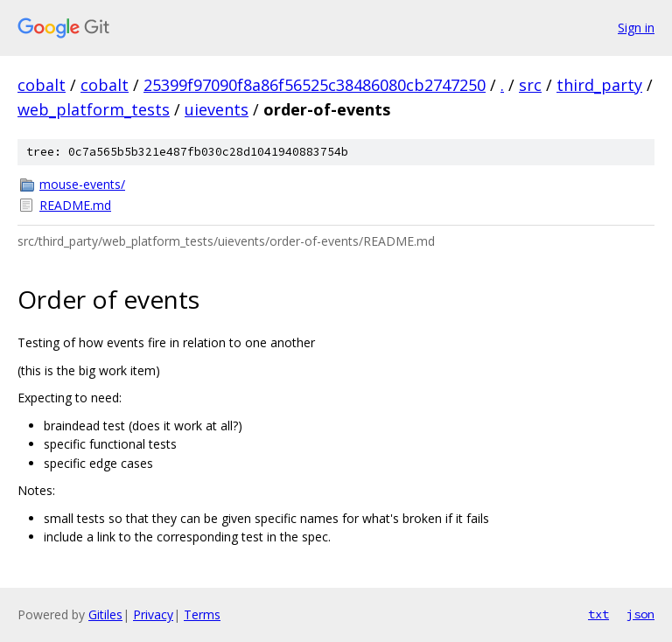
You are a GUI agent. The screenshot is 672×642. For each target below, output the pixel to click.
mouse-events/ (82, 184)
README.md (75, 205)
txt (598, 614)
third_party (599, 85)
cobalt (42, 85)
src (530, 85)
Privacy (153, 614)
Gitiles (105, 614)
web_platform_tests (94, 109)
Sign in (636, 28)
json (640, 614)
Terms (202, 614)
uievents (217, 109)
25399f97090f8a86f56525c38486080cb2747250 (315, 85)
